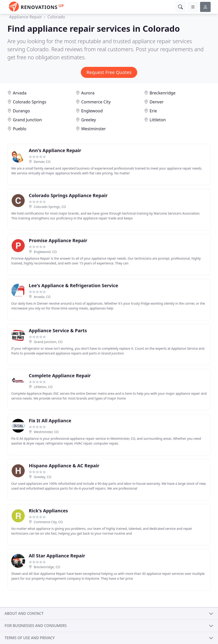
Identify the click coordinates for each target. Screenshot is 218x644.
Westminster (94, 129)
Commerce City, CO (48, 522)
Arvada (20, 93)
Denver (157, 102)
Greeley (89, 120)
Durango (22, 111)
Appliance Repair (26, 17)
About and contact (24, 613)
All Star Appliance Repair (57, 556)
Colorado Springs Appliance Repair (68, 195)
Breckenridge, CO (47, 567)
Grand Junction (27, 120)
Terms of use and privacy (30, 638)
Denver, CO (42, 162)
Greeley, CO (43, 477)
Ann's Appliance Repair (55, 150)
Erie (153, 111)
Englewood (92, 111)
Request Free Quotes (109, 72)
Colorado (56, 17)
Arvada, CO (42, 297)
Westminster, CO (46, 432)
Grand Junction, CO (48, 342)
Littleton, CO (43, 387)
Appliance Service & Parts (58, 331)
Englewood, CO (45, 252)
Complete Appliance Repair (60, 376)
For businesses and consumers (36, 626)
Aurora (88, 93)
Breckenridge (163, 93)
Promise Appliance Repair (58, 240)
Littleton (158, 120)
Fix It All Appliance (50, 421)
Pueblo (20, 129)
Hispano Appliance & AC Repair (64, 466)
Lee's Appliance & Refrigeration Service (73, 285)
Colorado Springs (30, 102)
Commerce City (96, 102)
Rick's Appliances (48, 511)
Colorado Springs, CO (50, 207)
